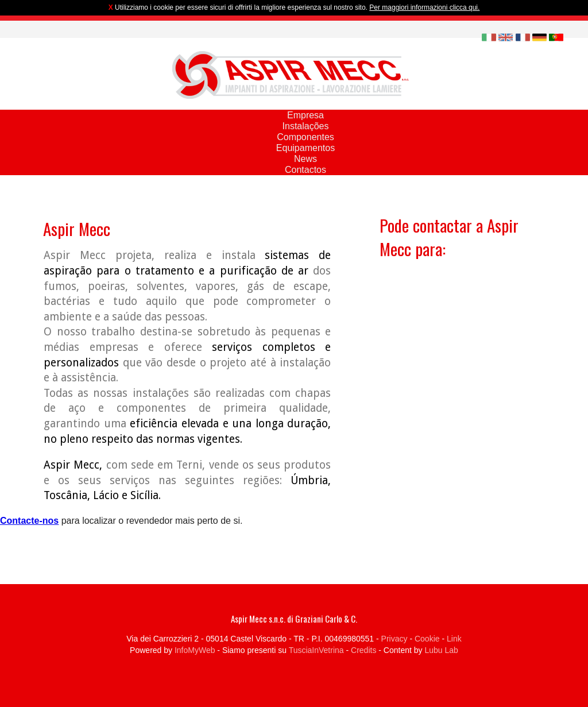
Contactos (305, 170)
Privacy (394, 639)
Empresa (305, 115)
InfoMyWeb (195, 650)
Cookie (427, 639)
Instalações (306, 126)
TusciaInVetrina (316, 650)
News (305, 159)
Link (454, 639)
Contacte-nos (29, 521)
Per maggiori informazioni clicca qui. (424, 7)
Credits (363, 650)
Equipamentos (305, 148)
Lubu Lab (441, 650)
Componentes (305, 137)
